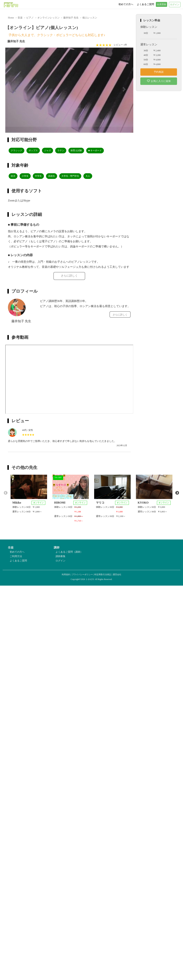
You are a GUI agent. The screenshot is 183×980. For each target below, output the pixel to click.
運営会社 (117, 575)
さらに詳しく (69, 276)
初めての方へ (17, 552)
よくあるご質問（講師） (69, 552)
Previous (5, 493)
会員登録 (161, 4)
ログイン (60, 561)
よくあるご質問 (18, 561)
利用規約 (66, 575)
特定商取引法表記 (103, 575)
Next (177, 493)
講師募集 (60, 556)
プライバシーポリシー (82, 575)
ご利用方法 (16, 556)
